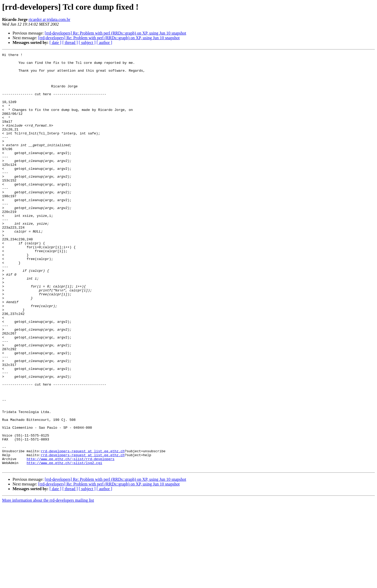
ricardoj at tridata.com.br (49, 19)
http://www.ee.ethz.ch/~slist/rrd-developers (71, 540)
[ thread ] (70, 43)
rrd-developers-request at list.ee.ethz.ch (83, 531)
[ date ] (55, 43)
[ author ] (104, 43)
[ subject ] (87, 43)
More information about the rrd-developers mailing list (48, 583)
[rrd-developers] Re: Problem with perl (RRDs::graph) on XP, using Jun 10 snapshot (115, 33)
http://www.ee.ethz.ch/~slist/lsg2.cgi (65, 545)
